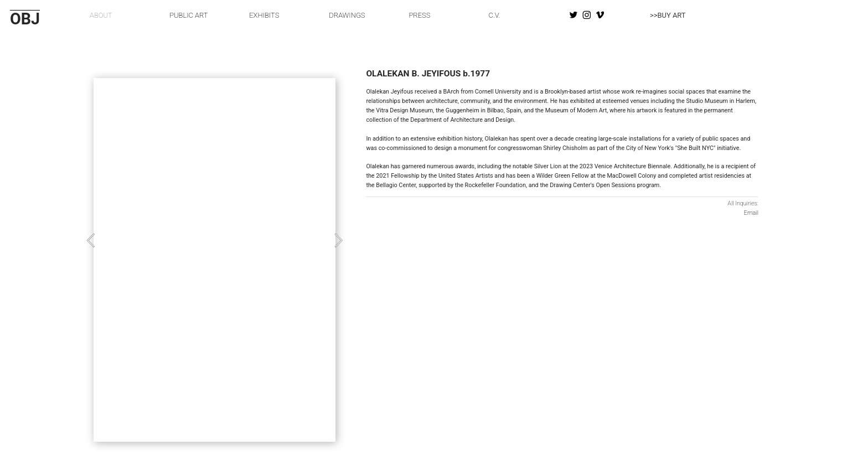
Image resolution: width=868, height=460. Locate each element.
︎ (600, 15)
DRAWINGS (347, 15)
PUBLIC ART (188, 15)
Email (751, 213)
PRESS (419, 15)
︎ (573, 15)
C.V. (495, 15)
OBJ (25, 19)
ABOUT (101, 15)
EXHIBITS (264, 15)
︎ (587, 15)
